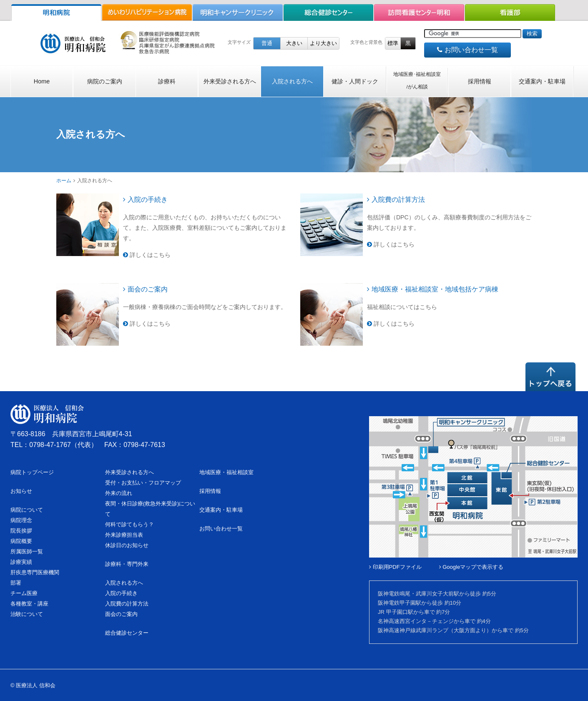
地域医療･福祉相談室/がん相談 (417, 80)
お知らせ (21, 491)
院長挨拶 (21, 531)
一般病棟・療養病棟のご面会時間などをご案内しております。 (205, 307)
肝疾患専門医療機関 (35, 572)
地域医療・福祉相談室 (226, 472)
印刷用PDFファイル (395, 567)
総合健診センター (127, 633)
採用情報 (480, 81)
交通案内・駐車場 (542, 81)
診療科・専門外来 (127, 564)
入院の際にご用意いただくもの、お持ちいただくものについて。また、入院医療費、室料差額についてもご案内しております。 (205, 228)
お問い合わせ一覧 (467, 50)
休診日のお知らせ (127, 545)
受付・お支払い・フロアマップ (143, 483)
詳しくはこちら (147, 255)
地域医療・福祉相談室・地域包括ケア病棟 (433, 289)
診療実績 (21, 562)
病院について (27, 510)
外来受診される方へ (230, 81)
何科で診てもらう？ (129, 524)
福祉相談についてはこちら (402, 307)
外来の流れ (119, 493)
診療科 (167, 81)
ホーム (64, 181)
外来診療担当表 (124, 535)
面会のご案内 (145, 289)
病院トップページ (32, 472)
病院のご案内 (105, 81)
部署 (16, 583)
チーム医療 (24, 593)
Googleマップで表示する (471, 567)
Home (42, 81)
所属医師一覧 (27, 552)
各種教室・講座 (29, 604)
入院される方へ (292, 81)
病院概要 (21, 541)
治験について (27, 614)
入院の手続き (145, 200)
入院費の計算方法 (396, 200)
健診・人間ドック (355, 81)
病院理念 (21, 520)
